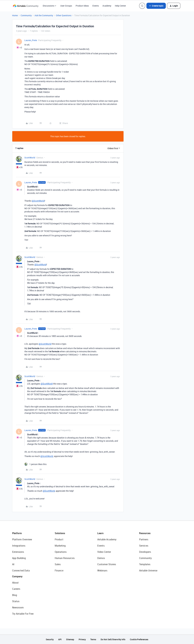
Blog (15, 595)
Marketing (60, 546)
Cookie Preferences (139, 639)
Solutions (60, 533)
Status (16, 601)
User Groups (66, 6)
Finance (59, 570)
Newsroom (18, 607)
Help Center (120, 6)
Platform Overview (22, 539)
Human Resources (65, 558)
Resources (145, 533)
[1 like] (35, 464)
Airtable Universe (148, 570)
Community (26, 15)
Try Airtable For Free (23, 614)
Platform (17, 533)
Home (15, 15)
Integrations (19, 546)
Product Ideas (82, 6)
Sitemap (70, 639)
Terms (93, 639)
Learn (100, 533)
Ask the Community (44, 15)
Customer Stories (107, 564)
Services (144, 546)
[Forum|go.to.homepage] (26, 6)
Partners (144, 539)
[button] (156, 6)
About (15, 583)
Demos (101, 558)
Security (50, 639)
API (60, 639)
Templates (145, 564)
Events (96, 6)
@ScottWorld (38, 201)
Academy (107, 6)
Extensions (18, 552)
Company (17, 576)
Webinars (102, 570)
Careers (16, 589)
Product (59, 539)
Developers (145, 552)
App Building (19, 558)
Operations (61, 552)
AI (13, 564)
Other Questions (64, 15)
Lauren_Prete (31, 40)
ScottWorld (30, 158)
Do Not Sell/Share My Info (113, 639)
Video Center (104, 552)
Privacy (82, 639)
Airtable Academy (107, 539)
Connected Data (21, 570)
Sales (58, 564)
